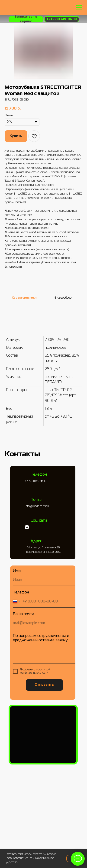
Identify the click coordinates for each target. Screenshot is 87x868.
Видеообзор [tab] (63, 298)
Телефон (21, 593)
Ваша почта (24, 614)
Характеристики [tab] (24, 298)
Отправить (44, 685)
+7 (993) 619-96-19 (35, 481)
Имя (17, 571)
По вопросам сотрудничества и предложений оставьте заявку (41, 638)
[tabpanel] (43, 381)
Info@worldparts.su (37, 506)
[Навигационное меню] (79, 7)
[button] (26, 19)
